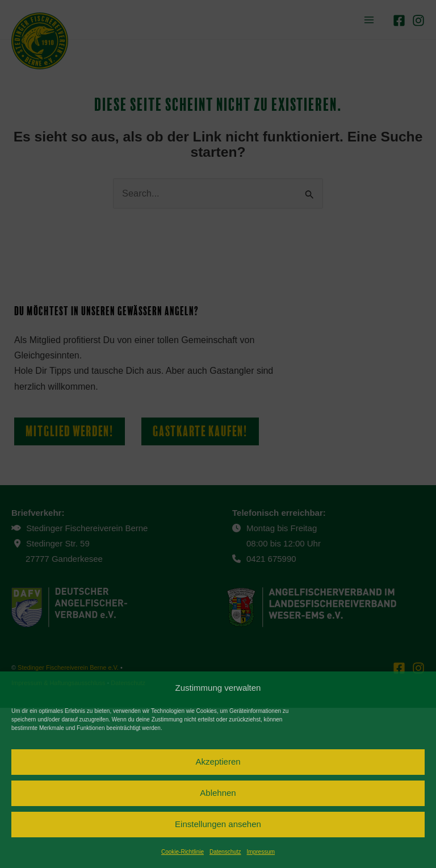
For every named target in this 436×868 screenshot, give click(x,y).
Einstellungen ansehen (218, 824)
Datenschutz (225, 852)
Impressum (261, 852)
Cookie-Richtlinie (183, 852)
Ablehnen (218, 793)
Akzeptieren (218, 761)
